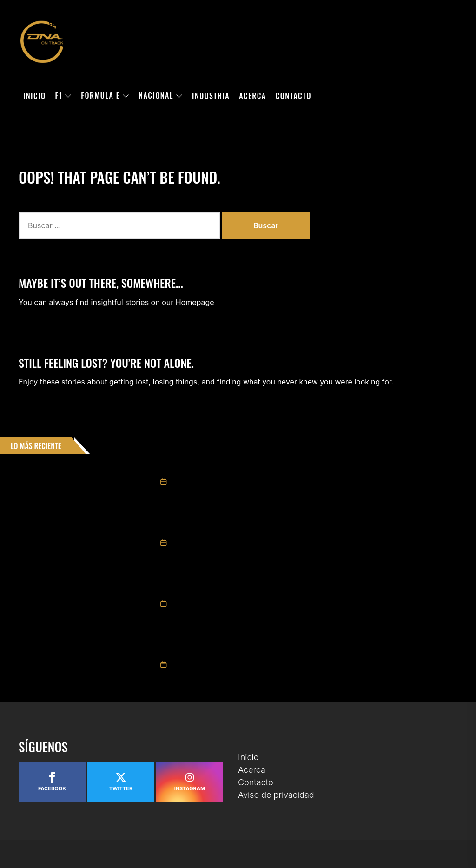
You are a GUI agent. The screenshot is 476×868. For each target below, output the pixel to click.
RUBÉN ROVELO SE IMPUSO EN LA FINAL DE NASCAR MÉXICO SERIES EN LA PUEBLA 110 (276, 650)
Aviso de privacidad (276, 795)
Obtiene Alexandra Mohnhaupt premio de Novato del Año (246, 529)
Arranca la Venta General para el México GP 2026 (236, 590)
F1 (64, 96)
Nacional (161, 96)
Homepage (195, 302)
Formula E (105, 96)
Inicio (35, 96)
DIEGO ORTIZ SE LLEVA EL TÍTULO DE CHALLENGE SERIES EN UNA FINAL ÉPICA (263, 468)
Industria (211, 96)
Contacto (294, 96)
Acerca (253, 96)
